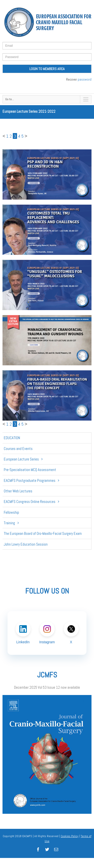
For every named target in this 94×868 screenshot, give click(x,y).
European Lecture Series (21, 459)
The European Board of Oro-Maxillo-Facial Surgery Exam (43, 533)
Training (9, 523)
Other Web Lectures (18, 491)
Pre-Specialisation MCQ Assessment (30, 470)
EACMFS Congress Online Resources (30, 502)
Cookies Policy (70, 836)
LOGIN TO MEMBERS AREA (47, 69)
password (85, 79)
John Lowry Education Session (26, 544)
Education (12, 438)
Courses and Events (18, 449)
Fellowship (11, 512)
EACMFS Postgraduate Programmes (30, 480)
